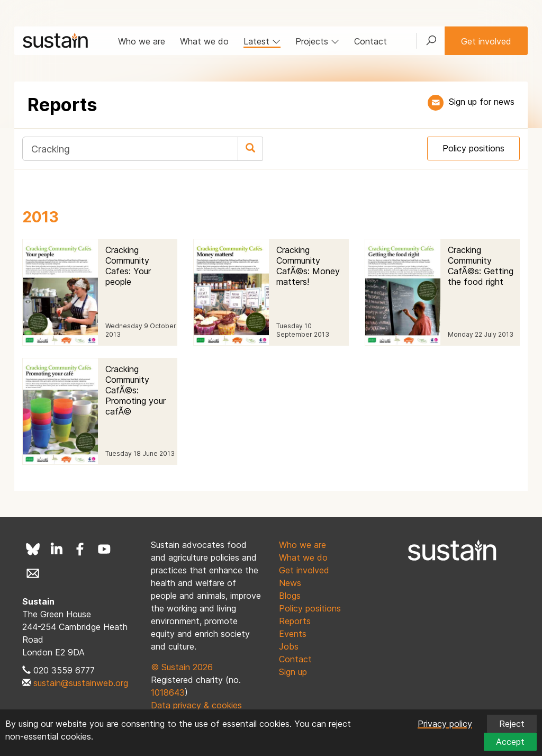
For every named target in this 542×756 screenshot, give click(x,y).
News (290, 583)
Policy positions (473, 148)
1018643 (168, 692)
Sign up (293, 672)
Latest (262, 41)
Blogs (290, 596)
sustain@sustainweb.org (81, 683)
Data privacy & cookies (196, 705)
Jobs (289, 646)
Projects (317, 41)
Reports (295, 621)
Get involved (486, 41)
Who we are (142, 41)
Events (293, 634)
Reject (512, 724)
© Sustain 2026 (182, 667)
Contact (371, 41)
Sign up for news (482, 102)
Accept (510, 742)
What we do (204, 41)
